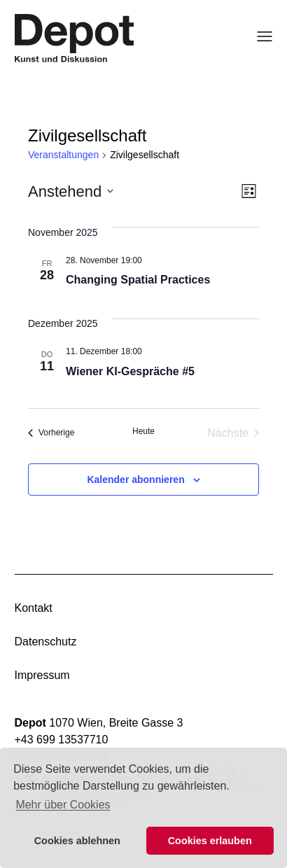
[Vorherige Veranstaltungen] (51, 433)
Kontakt (34, 608)
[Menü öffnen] (260, 36)
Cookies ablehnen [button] (77, 841)
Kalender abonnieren (135, 479)
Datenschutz (46, 642)
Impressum (42, 675)
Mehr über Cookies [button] (63, 805)
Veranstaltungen (63, 155)
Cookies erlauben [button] (210, 841)
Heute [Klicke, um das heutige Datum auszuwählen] (143, 431)
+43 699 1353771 (58, 740)
